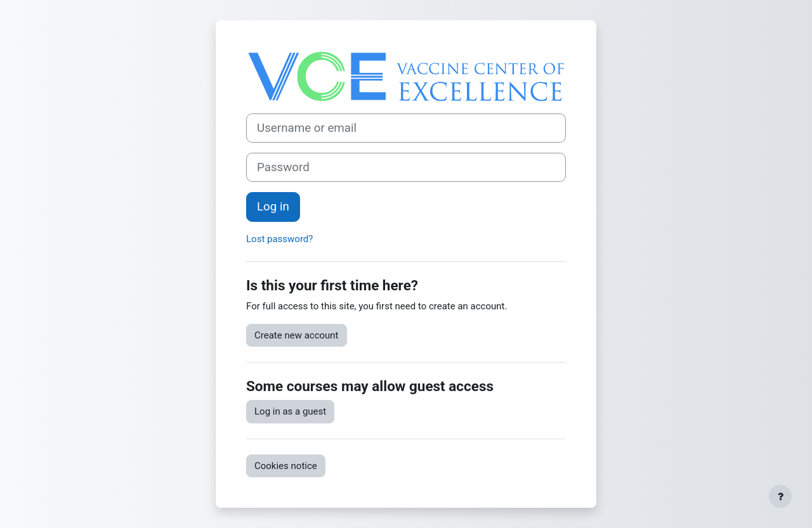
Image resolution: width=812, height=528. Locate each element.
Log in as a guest (290, 411)
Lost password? (279, 239)
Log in (273, 207)
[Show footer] (780, 496)
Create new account (297, 335)
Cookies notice (286, 466)
